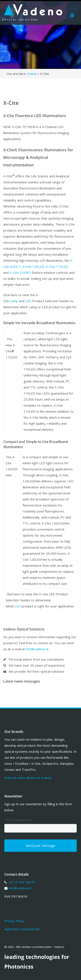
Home (32, 74)
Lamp (14, 301)
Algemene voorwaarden (22, 929)
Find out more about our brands (28, 778)
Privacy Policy (14, 921)
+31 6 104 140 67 (22, 882)
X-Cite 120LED (33, 266)
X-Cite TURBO (20, 272)
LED (28, 301)
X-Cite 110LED (57, 266)
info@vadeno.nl (37, 649)
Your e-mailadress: (18, 820)
